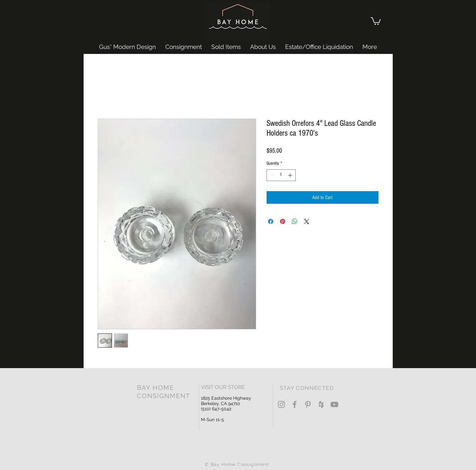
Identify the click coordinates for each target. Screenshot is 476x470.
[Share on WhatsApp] (295, 221)
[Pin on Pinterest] (283, 221)
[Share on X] (307, 221)
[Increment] (291, 175)
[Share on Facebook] (271, 221)
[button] (376, 21)
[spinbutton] (281, 175)
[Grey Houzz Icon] (321, 404)
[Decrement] (271, 175)
